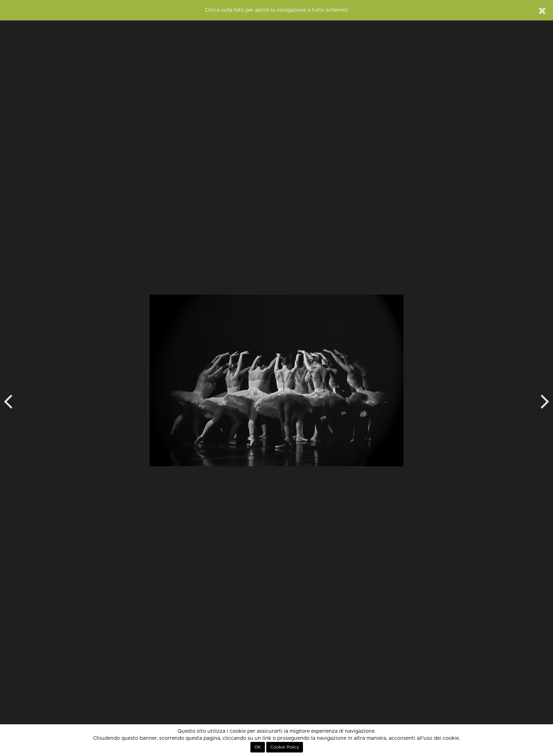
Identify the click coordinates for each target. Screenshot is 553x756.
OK (258, 747)
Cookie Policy (285, 747)
